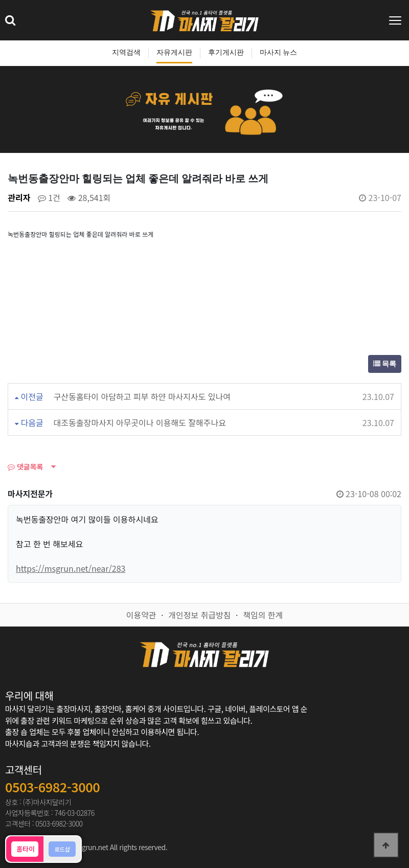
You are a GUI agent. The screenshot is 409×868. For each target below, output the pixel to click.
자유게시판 (174, 52)
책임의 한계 (263, 615)
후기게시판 (226, 52)
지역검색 (126, 52)
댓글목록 (25, 466)
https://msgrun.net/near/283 (71, 568)
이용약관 (141, 615)
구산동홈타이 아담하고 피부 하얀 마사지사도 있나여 (142, 396)
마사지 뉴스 (279, 52)
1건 (49, 197)
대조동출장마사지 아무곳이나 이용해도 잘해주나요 (140, 422)
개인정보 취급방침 (199, 615)
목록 (385, 364)
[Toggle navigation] (396, 20)
